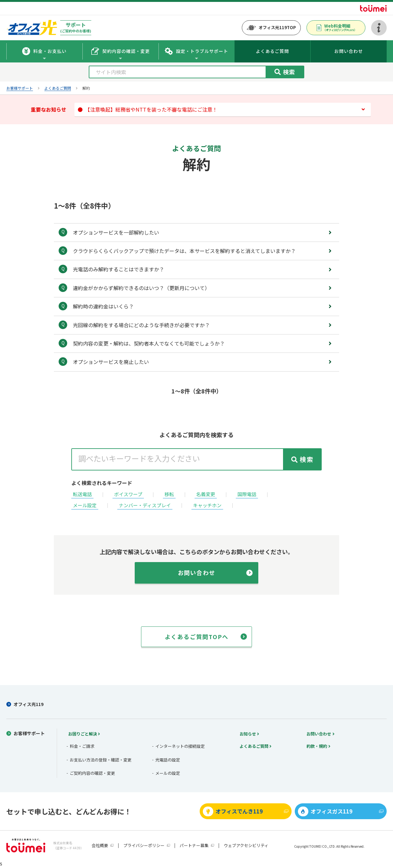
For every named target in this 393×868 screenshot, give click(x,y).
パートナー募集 (194, 845)
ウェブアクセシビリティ (246, 845)
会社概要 (100, 845)
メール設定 (85, 505)
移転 (169, 494)
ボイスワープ (128, 494)
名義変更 (206, 494)
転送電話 (82, 494)
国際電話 (247, 494)
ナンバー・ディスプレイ (145, 505)
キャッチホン (207, 505)
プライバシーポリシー (144, 845)
